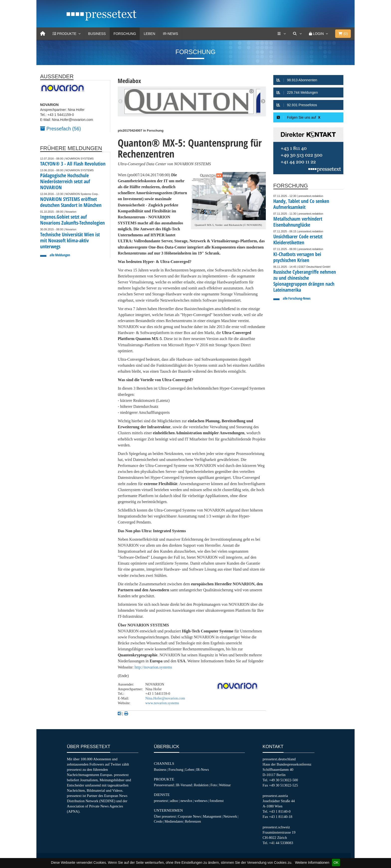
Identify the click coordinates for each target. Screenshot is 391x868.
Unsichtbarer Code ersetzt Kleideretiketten (298, 239)
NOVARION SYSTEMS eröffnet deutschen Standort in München (71, 202)
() (343, 34)
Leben (149, 34)
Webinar (225, 785)
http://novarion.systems (153, 667)
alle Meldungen (60, 255)
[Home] (43, 34)
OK (336, 863)
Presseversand (164, 785)
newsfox (187, 801)
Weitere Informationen (312, 863)
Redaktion (201, 785)
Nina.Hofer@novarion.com (165, 698)
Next (263, 101)
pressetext (161, 801)
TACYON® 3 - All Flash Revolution (73, 164)
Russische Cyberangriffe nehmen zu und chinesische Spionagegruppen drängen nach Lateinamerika (305, 281)
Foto (214, 785)
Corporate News (189, 816)
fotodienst (216, 801)
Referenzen (193, 821)
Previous (120, 101)
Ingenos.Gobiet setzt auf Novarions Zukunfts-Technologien (72, 220)
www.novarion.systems (162, 703)
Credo (158, 821)
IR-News (170, 34)
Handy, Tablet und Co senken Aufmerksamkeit (301, 204)
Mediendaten (174, 821)
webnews (201, 801)
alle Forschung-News (297, 298)
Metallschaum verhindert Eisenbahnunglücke (298, 222)
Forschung (125, 34)
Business (97, 34)
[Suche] (297, 34)
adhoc (174, 801)
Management (212, 816)
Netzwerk (230, 816)
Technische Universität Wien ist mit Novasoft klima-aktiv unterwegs (70, 240)
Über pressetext (165, 816)
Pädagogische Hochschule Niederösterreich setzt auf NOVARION (65, 181)
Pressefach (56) (61, 129)
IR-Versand (184, 785)
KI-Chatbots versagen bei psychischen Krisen (297, 257)
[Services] (282, 34)
